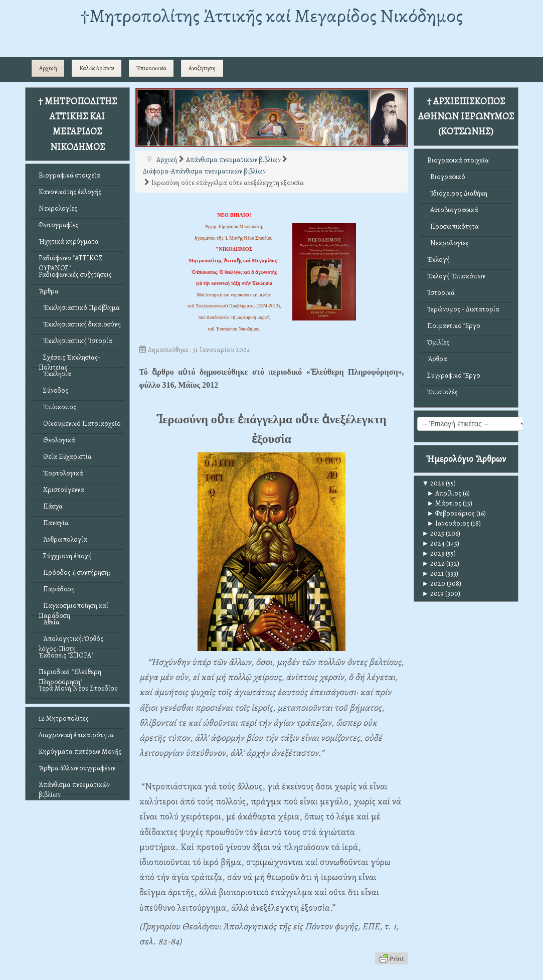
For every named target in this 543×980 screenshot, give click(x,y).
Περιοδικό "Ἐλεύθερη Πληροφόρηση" (70, 674)
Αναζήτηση (202, 68)
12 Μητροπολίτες (64, 718)
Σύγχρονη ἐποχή (65, 556)
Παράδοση (57, 589)
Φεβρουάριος (451, 513)
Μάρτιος (444, 503)
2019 (433, 594)
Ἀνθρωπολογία (63, 539)
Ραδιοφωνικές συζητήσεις (75, 275)
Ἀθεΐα (49, 622)
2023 (433, 553)
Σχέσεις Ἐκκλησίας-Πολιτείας (69, 360)
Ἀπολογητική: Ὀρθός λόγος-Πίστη (71, 641)
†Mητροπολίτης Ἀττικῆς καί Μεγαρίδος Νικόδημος (271, 16)
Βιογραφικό (446, 177)
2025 (433, 533)
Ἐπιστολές (442, 392)
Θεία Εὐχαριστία (65, 457)
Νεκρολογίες (58, 208)
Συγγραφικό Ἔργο (454, 375)
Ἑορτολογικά (61, 473)
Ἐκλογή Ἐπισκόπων (456, 276)
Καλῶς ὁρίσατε (97, 68)
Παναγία (54, 523)
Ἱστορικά (441, 293)
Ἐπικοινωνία (151, 68)
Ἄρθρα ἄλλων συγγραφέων (77, 768)
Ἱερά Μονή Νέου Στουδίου (78, 688)
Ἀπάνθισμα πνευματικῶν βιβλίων (74, 787)
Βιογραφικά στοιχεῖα (69, 175)
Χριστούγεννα (61, 490)
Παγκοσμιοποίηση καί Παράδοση (73, 608)
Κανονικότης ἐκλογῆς (70, 192)
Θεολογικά (57, 440)
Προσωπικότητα (453, 226)
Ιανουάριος (448, 523)
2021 (433, 574)
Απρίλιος (444, 493)
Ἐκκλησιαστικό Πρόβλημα (79, 308)
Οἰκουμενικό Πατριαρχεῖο (80, 424)
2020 (434, 584)
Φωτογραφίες (58, 225)
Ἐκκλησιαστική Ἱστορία (75, 341)
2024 (434, 543)
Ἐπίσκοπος (57, 407)
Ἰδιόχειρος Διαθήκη (457, 193)
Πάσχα (51, 506)
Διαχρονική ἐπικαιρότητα (76, 735)
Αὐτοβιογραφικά (453, 210)
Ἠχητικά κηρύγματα (69, 241)
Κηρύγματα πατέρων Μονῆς (80, 752)
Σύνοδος (53, 390)
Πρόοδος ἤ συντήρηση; (74, 573)
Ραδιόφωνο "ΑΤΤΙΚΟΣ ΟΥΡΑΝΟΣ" (71, 261)
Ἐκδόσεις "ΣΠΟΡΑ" (66, 655)
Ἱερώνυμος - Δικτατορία (463, 309)
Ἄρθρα (49, 291)
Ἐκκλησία (55, 374)
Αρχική (48, 68)
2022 (434, 563)
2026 (433, 483)
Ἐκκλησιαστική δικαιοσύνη (80, 324)
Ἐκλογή (438, 260)
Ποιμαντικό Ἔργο (454, 326)
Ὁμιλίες (438, 342)
